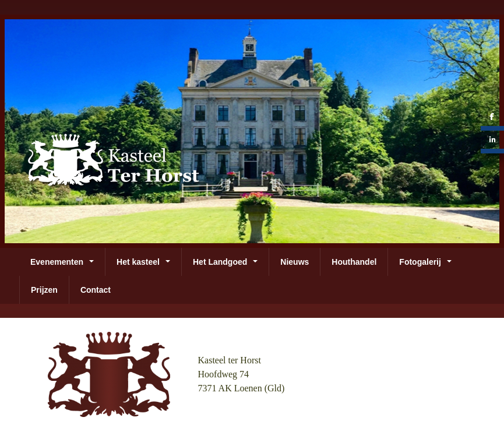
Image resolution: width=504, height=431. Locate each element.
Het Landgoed (220, 262)
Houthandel (354, 262)
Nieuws (295, 262)
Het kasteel (138, 262)
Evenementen (57, 262)
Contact (96, 290)
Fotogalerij (420, 262)
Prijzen (44, 290)
